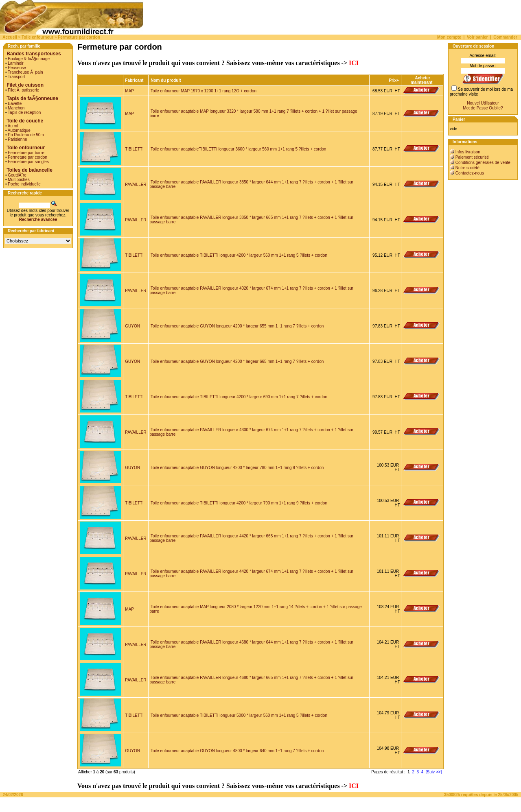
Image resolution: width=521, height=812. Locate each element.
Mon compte (449, 37)
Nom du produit (166, 80)
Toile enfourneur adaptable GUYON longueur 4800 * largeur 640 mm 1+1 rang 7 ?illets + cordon (237, 751)
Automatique (19, 130)
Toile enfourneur (37, 37)
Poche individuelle (24, 184)
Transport (16, 77)
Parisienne (17, 139)
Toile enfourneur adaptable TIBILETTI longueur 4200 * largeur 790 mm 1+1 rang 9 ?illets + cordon (239, 503)
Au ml (13, 126)
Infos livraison (468, 152)
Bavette (15, 104)
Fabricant (134, 80)
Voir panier (477, 37)
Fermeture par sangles (28, 162)
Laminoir (15, 63)
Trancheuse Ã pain (25, 72)
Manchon (16, 108)
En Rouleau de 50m (26, 135)
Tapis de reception (24, 112)
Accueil (10, 37)
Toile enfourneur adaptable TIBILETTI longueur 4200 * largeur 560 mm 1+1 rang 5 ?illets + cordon (239, 255)
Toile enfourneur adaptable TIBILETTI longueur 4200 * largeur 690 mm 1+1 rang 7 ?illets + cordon (239, 397)
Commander (505, 37)
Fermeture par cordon (79, 37)
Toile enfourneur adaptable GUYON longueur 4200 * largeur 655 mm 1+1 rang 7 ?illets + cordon (237, 326)
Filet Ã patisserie (23, 90)
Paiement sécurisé (472, 157)
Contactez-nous (470, 173)
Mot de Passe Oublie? (483, 108)
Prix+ (394, 80)
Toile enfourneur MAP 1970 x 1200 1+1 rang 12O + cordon (204, 91)
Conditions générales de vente (483, 163)
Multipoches (19, 180)
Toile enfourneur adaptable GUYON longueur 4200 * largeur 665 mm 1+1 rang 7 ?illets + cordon (237, 361)
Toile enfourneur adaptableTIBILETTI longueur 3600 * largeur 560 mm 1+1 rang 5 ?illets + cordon (238, 149)
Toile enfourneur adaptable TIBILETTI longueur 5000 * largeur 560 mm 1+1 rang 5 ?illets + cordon (239, 715)
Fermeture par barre (26, 153)
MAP (129, 91)
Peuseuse (17, 68)
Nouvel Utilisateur (483, 103)
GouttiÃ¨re (17, 175)
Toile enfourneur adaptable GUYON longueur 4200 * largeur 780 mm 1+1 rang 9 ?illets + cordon (237, 468)
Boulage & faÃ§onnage (29, 59)
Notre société (467, 168)
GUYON (132, 326)
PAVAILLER (136, 184)
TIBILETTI (134, 149)
